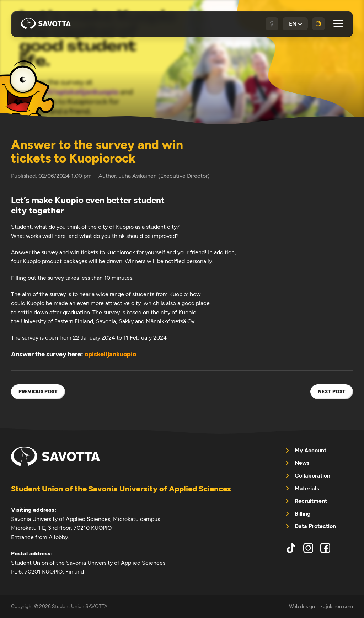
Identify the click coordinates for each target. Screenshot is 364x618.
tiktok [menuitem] (291, 548)
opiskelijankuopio (110, 354)
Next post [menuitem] (332, 392)
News (302, 463)
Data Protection (315, 526)
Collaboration (312, 476)
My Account (311, 450)
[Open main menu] (338, 24)
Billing (303, 514)
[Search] (318, 24)
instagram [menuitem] (308, 548)
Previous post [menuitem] (38, 392)
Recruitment (311, 501)
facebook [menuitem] (325, 548)
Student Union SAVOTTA (46, 24)
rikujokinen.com (335, 606)
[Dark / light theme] (272, 24)
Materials (307, 488)
